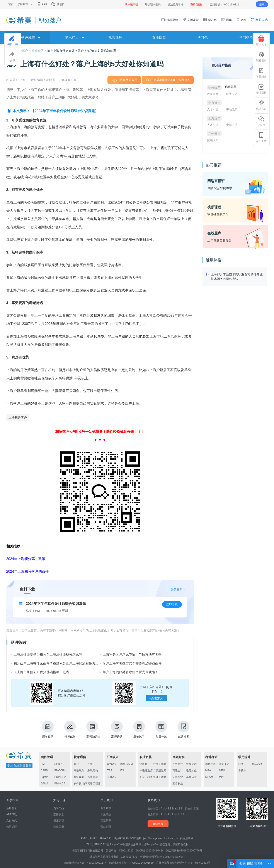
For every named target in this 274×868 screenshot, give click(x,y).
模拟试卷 (70, 729)
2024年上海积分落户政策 (26, 559)
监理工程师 (160, 777)
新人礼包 (261, 41)
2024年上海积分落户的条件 (28, 571)
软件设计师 (80, 784)
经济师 (143, 764)
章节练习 (139, 729)
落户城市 (28, 38)
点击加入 (156, 698)
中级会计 (191, 764)
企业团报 (261, 89)
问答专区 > (39, 51)
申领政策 (232, 109)
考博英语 (211, 764)
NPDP (58, 764)
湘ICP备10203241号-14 (150, 851)
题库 (226, 20)
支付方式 (12, 821)
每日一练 (161, 729)
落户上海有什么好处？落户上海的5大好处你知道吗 (82, 51)
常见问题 (106, 814)
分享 (13, 57)
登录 (262, 4)
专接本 (242, 770)
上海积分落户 (18, 417)
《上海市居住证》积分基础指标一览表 (41, 672)
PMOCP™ (61, 770)
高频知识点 (93, 729)
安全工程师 (146, 777)
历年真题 (48, 729)
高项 (90, 764)
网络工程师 (94, 784)
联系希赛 (106, 821)
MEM (222, 770)
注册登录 (12, 808)
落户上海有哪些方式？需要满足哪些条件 (132, 663)
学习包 (210, 20)
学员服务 (261, 73)
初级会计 (178, 764)
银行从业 (191, 770)
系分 (76, 764)
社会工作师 (160, 764)
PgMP (44, 777)
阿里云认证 (127, 764)
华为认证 (112, 764)
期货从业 (178, 784)
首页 (11, 4)
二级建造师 (160, 770)
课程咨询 (261, 57)
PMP (44, 764)
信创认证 (112, 777)
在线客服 (158, 824)
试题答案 (184, 729)
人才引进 (213, 109)
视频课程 (170, 20)
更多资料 (176, 589)
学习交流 (246, 38)
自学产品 (59, 808)
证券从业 (178, 777)
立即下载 (172, 604)
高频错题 (117, 729)
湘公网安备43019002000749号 (184, 851)
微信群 (58, 4)
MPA (222, 777)
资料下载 (27, 589)
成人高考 (257, 764)
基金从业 (191, 777)
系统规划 (79, 777)
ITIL (123, 770)
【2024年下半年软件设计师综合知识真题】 (65, 111)
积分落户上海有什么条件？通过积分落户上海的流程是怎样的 (58, 663)
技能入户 (213, 140)
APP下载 (261, 137)
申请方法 (232, 125)
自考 (241, 764)
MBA (208, 770)
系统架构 (93, 770)
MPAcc (209, 777)
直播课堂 (191, 20)
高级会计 (178, 770)
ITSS (110, 770)
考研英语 (224, 764)
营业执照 (106, 827)
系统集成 (93, 777)
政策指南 (213, 94)
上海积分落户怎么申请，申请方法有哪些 (132, 654)
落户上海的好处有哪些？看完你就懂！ (130, 672)
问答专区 (232, 94)
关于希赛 (106, 808)
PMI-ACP (60, 784)
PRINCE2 (60, 777)
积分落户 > (24, 51)
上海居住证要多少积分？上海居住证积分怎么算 (48, 654)
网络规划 (79, 770)
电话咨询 (261, 105)
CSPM (45, 770)
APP (42, 4)
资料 (241, 20)
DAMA (45, 784)
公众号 (261, 121)
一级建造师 (146, 770)
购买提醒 (12, 827)
